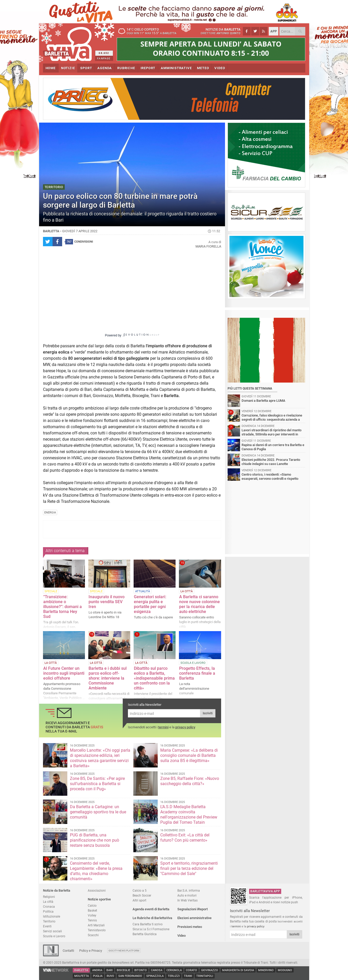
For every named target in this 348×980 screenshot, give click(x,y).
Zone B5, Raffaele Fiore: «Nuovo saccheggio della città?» (190, 781)
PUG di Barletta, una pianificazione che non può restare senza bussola (95, 840)
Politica (48, 911)
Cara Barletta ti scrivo (148, 924)
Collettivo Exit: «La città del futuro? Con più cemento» (185, 838)
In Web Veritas (187, 900)
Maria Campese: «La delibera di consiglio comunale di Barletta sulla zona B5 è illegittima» (189, 755)
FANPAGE (104, 58)
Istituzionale (52, 916)
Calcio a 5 (140, 890)
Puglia (98, 976)
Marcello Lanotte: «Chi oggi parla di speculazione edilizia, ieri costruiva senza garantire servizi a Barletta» (100, 758)
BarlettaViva (68, 42)
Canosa (157, 970)
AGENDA (105, 68)
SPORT (86, 68)
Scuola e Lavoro (54, 936)
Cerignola (174, 970)
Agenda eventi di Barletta (151, 909)
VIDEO (220, 68)
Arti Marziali (96, 925)
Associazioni (97, 890)
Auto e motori (187, 895)
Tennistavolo (97, 930)
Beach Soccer (142, 895)
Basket (92, 910)
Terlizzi (174, 976)
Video (182, 936)
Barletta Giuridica (145, 934)
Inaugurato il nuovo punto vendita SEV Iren (107, 602)
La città (48, 902)
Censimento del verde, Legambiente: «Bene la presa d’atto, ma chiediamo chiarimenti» (96, 871)
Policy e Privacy (91, 951)
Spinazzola (155, 976)
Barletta (81, 970)
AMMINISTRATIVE (176, 68)
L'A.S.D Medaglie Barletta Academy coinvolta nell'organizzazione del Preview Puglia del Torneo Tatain (189, 815)
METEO (203, 68)
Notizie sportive (99, 899)
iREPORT (148, 68)
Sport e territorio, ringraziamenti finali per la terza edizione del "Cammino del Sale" (189, 868)
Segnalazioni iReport (193, 909)
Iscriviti (208, 713)
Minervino (266, 970)
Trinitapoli (205, 976)
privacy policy (185, 727)
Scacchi (93, 935)
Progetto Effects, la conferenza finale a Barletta (197, 673)
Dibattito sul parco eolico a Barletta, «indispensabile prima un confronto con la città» (154, 678)
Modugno (285, 970)
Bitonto (141, 970)
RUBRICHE (126, 68)
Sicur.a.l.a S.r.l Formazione (151, 929)
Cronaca (49, 907)
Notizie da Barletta (57, 890)
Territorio (49, 921)
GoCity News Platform (124, 951)
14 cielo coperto (149, 31)
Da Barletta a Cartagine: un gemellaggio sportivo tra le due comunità (98, 812)
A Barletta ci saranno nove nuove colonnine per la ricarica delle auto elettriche (200, 604)
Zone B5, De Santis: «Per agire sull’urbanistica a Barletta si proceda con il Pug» (97, 784)
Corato (191, 970)
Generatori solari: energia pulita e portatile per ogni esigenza (150, 604)
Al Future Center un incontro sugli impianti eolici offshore (64, 673)
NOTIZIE (68, 68)
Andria (97, 970)
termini (163, 727)
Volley (92, 915)
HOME (51, 68)
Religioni (49, 897)
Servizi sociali (52, 931)
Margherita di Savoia (238, 970)
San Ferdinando (130, 976)
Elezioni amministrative (194, 918)
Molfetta (82, 976)
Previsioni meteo (190, 927)
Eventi (47, 926)
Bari (110, 970)
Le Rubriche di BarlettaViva (152, 918)
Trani (188, 976)
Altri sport (139, 900)
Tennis (92, 920)
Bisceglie (124, 970)
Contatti (68, 951)
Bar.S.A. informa (189, 890)
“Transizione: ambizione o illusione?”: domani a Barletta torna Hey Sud (63, 607)
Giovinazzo (210, 970)
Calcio (92, 905)
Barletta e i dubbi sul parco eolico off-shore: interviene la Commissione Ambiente (108, 678)
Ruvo (110, 976)
